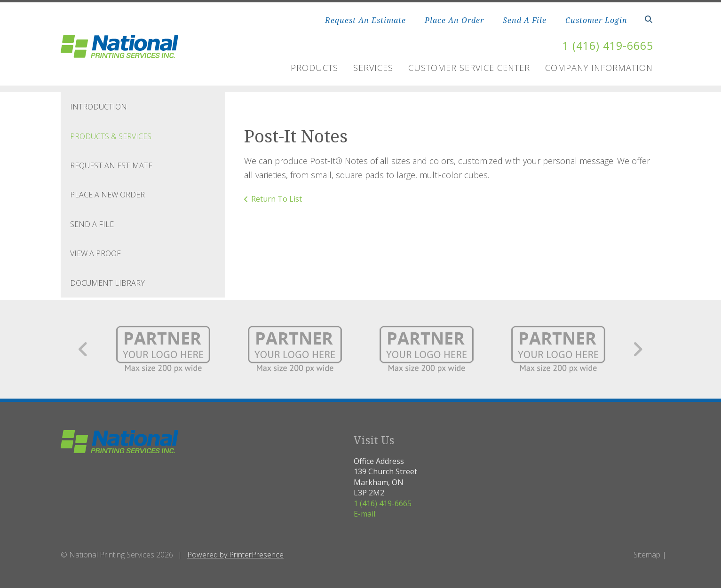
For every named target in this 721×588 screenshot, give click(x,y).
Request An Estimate (365, 20)
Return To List (277, 198)
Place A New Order (107, 195)
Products (314, 68)
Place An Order (454, 20)
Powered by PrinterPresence (235, 555)
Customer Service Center (469, 68)
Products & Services (111, 136)
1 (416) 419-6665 (605, 45)
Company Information (599, 68)
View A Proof (95, 253)
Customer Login (596, 20)
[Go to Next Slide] (638, 349)
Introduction (99, 107)
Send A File (525, 20)
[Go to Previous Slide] (83, 349)
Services (373, 68)
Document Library (107, 282)
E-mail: (365, 513)
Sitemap (647, 555)
